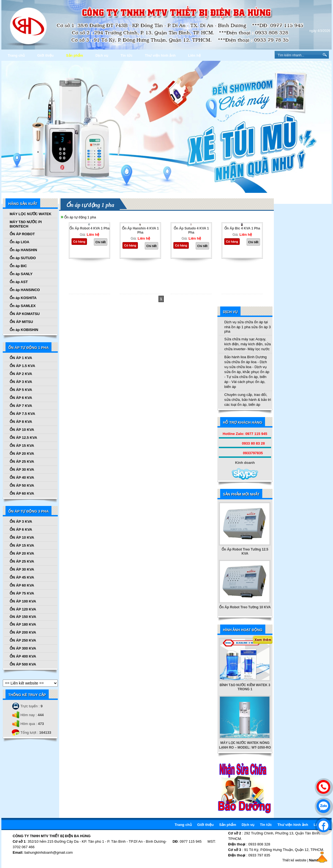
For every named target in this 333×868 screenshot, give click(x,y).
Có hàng (79, 242)
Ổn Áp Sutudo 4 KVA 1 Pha (191, 230)
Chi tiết (101, 242)
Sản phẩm (75, 55)
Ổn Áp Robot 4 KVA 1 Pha (89, 228)
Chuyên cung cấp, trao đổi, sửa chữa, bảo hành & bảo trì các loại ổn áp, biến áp (248, 400)
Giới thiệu (45, 55)
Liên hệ (194, 55)
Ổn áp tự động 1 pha (80, 217)
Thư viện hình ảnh (160, 55)
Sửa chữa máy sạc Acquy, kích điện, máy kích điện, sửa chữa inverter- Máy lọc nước (248, 344)
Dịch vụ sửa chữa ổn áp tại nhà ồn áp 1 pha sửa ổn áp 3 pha (248, 327)
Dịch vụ (102, 55)
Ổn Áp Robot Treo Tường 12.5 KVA (245, 551)
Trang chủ (16, 55)
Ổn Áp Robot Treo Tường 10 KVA (245, 607)
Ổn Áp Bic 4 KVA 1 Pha (242, 228)
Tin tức (126, 55)
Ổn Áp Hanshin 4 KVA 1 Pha (140, 230)
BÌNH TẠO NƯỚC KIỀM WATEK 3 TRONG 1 (245, 687)
